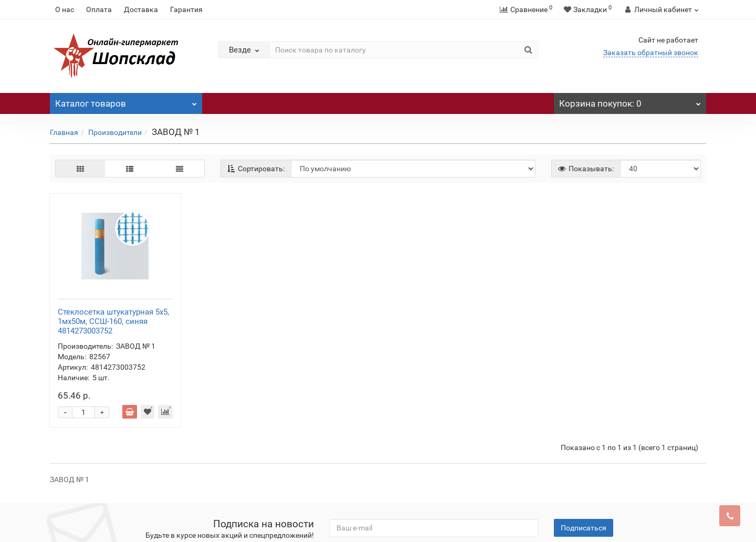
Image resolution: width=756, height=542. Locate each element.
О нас (65, 9)
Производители (115, 132)
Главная (64, 132)
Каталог (126, 101)
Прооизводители (217, 455)
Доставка (141, 9)
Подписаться (584, 411)
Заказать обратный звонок (651, 53)
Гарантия (186, 9)
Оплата (99, 9)
